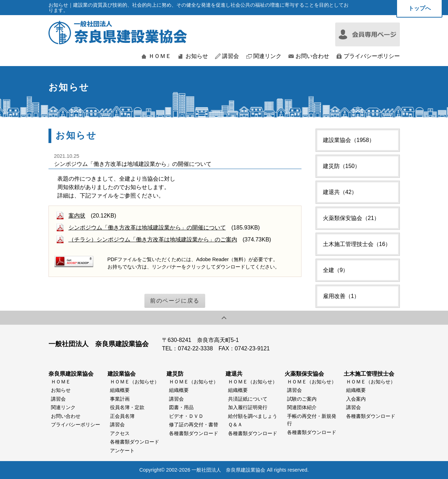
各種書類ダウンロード (135, 442)
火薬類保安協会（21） (351, 218)
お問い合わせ (312, 56)
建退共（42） (340, 192)
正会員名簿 (122, 416)
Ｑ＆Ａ (235, 425)
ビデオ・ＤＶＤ (186, 416)
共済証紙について (248, 399)
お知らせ (197, 56)
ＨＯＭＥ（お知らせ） (135, 382)
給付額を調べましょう (253, 416)
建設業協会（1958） (349, 140)
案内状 (77, 216)
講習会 (231, 56)
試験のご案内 (302, 399)
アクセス (120, 433)
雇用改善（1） (341, 296)
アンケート (122, 451)
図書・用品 (181, 407)
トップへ (420, 8)
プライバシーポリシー (372, 56)
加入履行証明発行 (248, 407)
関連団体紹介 (302, 407)
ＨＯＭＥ (160, 56)
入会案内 (356, 399)
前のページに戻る (175, 301)
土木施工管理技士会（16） (357, 244)
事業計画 (120, 399)
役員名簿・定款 (127, 407)
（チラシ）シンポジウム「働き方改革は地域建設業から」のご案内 (153, 239)
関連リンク (267, 56)
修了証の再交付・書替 (194, 425)
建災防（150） (342, 166)
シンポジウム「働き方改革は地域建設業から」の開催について (147, 228)
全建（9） (336, 270)
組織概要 (120, 390)
